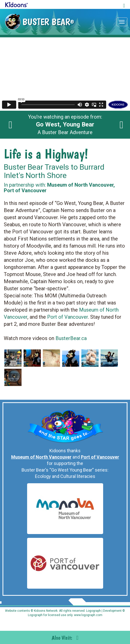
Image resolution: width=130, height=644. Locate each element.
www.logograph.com (88, 615)
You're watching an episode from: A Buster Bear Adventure (65, 125)
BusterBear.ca (71, 338)
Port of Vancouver (68, 317)
